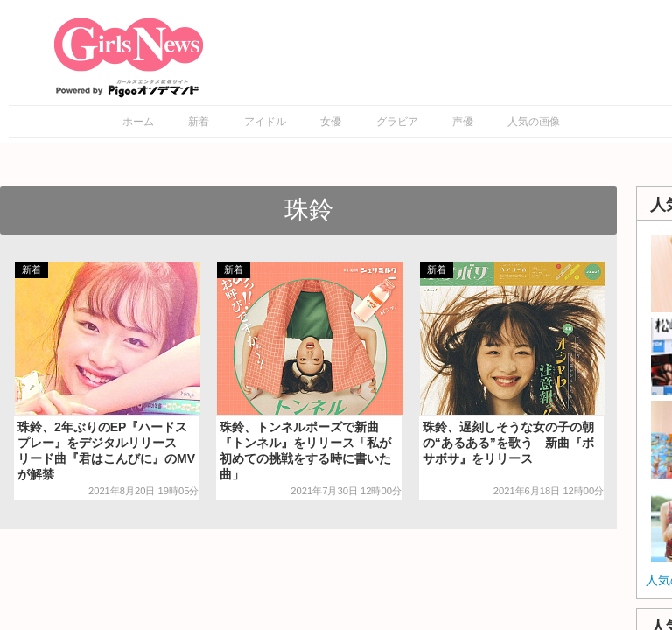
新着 (199, 122)
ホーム (138, 122)
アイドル (265, 122)
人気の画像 (534, 122)
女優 (331, 122)
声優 (463, 122)
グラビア (397, 122)
